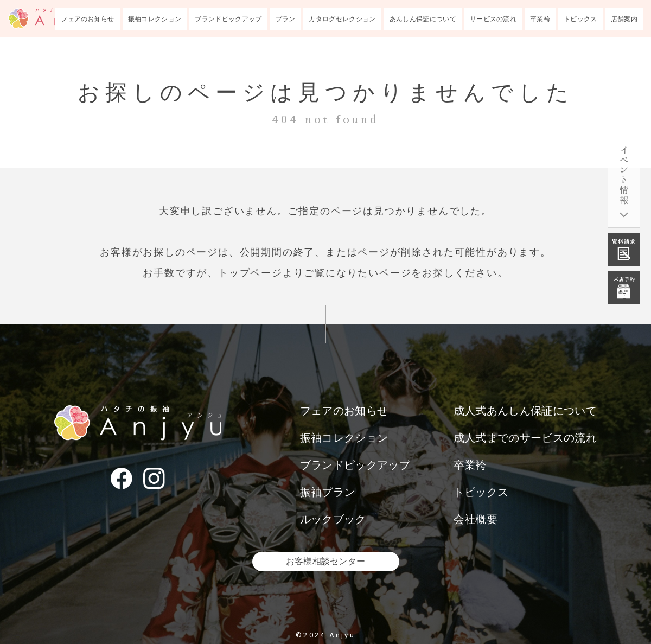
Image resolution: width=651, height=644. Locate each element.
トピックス (580, 19)
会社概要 (476, 519)
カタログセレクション (342, 19)
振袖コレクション (155, 19)
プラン (286, 19)
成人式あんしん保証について (525, 411)
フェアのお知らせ (88, 19)
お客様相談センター (326, 561)
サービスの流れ (493, 19)
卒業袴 (540, 19)
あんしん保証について (423, 19)
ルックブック (333, 519)
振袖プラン (328, 492)
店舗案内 (624, 19)
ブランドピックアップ (228, 19)
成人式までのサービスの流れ (525, 438)
